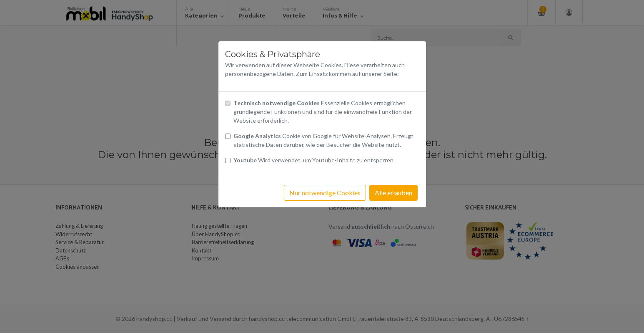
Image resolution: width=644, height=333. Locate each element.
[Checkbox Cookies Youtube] (228, 160)
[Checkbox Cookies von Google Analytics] (228, 136)
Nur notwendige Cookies (325, 193)
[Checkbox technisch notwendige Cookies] (228, 103)
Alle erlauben (393, 193)
